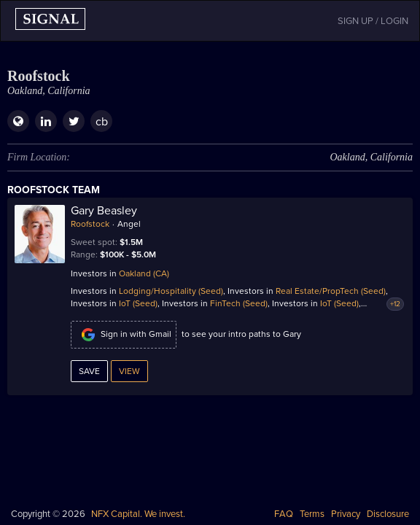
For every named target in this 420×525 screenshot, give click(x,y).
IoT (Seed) (138, 303)
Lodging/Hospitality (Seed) (171, 291)
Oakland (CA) (144, 273)
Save (89, 371)
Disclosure (388, 514)
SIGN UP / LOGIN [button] (373, 21)
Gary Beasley (104, 211)
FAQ (284, 514)
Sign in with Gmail (124, 335)
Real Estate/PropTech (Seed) (331, 291)
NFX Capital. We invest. (138, 514)
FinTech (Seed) (239, 303)
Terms (312, 514)
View (129, 371)
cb (102, 122)
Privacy (346, 514)
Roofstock (90, 224)
